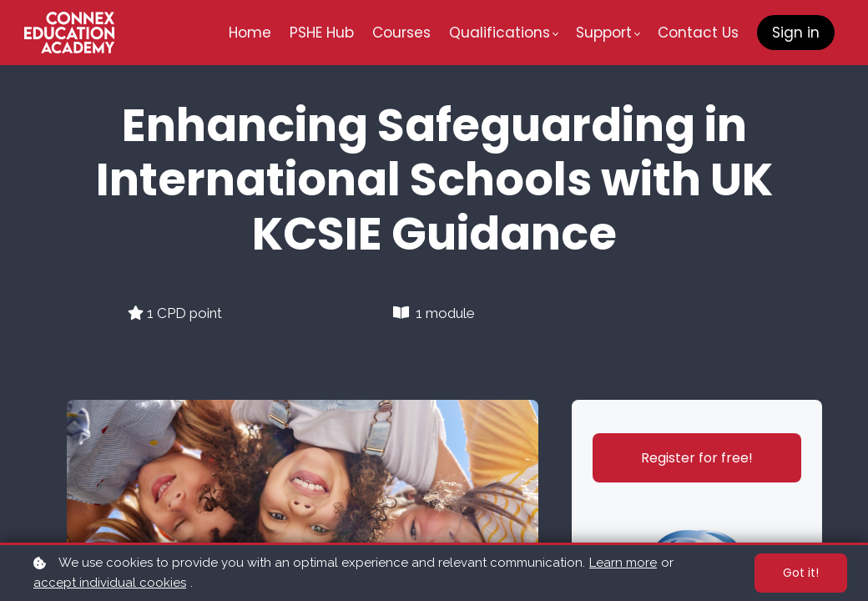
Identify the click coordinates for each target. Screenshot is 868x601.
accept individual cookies (110, 583)
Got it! (801, 573)
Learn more (623, 563)
